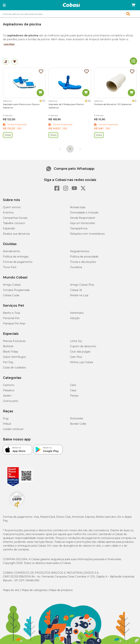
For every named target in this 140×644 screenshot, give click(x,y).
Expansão (9, 228)
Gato (73, 385)
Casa (73, 390)
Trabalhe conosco (14, 223)
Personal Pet (11, 318)
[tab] (6, 62)
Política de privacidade (84, 257)
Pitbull (7, 424)
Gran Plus (76, 357)
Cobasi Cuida (11, 295)
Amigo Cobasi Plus (82, 285)
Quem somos (12, 207)
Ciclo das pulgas (80, 352)
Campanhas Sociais (15, 218)
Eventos (8, 213)
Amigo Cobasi (12, 285)
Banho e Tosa (11, 313)
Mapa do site (11, 590)
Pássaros (9, 390)
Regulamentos (80, 251)
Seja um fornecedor (83, 223)
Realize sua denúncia (16, 234)
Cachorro (9, 385)
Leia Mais (9, 44)
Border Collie (78, 424)
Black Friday (11, 352)
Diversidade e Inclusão (84, 213)
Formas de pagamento (18, 262)
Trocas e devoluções (83, 262)
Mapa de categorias (34, 590)
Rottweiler (77, 418)
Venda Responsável (82, 218)
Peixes (74, 396)
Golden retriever (13, 429)
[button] (4, 5)
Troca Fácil (10, 267)
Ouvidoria (76, 267)
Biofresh (8, 346)
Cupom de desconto (83, 346)
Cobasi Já (76, 290)
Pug (6, 418)
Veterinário (77, 313)
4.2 (89, 101)
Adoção (75, 318)
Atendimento (11, 251)
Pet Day (8, 362)
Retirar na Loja (79, 295)
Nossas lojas (78, 207)
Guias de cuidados (14, 368)
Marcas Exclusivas (14, 341)
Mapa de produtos (61, 590)
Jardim (7, 396)
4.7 (44, 101)
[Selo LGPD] (17, 508)
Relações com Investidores (87, 234)
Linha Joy (76, 341)
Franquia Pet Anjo (14, 323)
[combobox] (70, 14)
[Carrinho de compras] (133, 5)
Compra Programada (16, 290)
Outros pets (10, 401)
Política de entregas (16, 257)
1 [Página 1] (70, 149)
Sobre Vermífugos (14, 357)
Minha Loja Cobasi (81, 362)
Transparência (79, 228)
